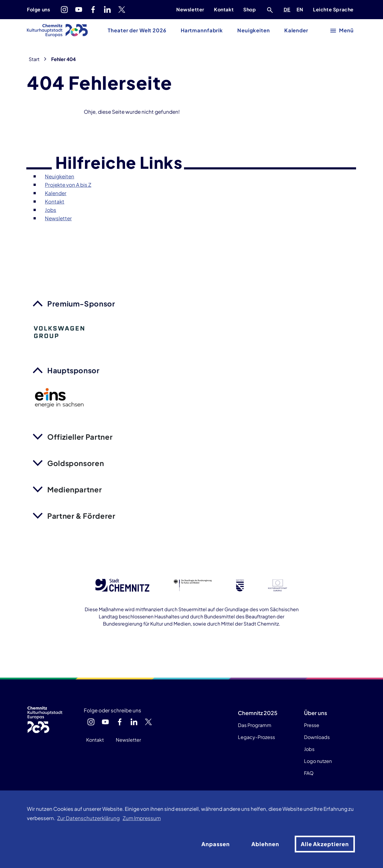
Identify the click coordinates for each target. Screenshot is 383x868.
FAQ (309, 773)
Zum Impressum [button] (142, 818)
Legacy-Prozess (256, 737)
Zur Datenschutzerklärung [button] (88, 818)
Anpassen (216, 844)
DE (288, 9)
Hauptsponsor (73, 370)
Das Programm (255, 725)
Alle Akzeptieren (325, 844)
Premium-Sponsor (81, 304)
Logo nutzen (318, 761)
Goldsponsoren (76, 463)
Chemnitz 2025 (258, 713)
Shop (250, 9)
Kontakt (224, 9)
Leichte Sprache (333, 9)
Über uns (316, 713)
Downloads (317, 737)
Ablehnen (265, 844)
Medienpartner (75, 489)
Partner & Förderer (81, 516)
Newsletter (190, 9)
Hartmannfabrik (202, 30)
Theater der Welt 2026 (137, 30)
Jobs (309, 749)
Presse (312, 725)
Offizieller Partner (80, 437)
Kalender (296, 30)
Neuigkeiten (254, 30)
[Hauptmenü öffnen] (342, 31)
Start (34, 59)
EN (301, 9)
